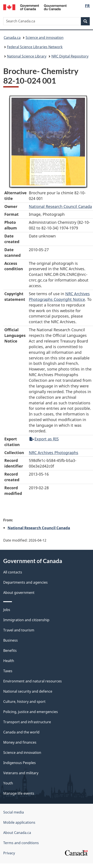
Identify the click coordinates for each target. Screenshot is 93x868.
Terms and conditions (21, 843)
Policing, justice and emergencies (31, 712)
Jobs (7, 610)
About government (19, 593)
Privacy (9, 853)
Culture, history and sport (24, 702)
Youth (8, 783)
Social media (14, 812)
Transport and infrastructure (27, 722)
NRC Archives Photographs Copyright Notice (59, 296)
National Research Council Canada (60, 206)
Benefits (10, 651)
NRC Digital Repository (70, 56)
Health (9, 661)
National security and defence (28, 691)
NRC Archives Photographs (54, 453)
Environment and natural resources (33, 681)
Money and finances (20, 742)
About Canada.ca (17, 833)
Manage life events (19, 793)
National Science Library (27, 56)
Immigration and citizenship (26, 620)
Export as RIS (44, 439)
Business (11, 640)
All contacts (13, 572)
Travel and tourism (19, 630)
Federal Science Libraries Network (35, 47)
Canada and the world (21, 732)
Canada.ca (12, 38)
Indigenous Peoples (20, 763)
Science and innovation (45, 38)
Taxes (8, 671)
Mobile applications (19, 822)
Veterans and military (21, 773)
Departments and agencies (25, 582)
